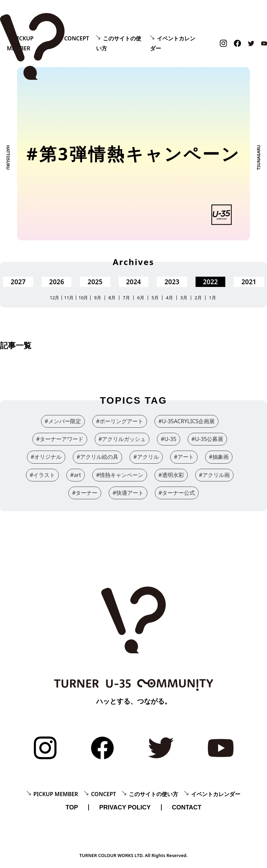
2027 (18, 282)
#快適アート (128, 493)
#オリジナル (46, 457)
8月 (112, 298)
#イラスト (42, 475)
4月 (169, 298)
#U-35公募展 (208, 439)
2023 (172, 282)
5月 (155, 298)
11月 (69, 298)
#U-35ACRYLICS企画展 (186, 421)
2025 (95, 282)
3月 (184, 298)
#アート (184, 457)
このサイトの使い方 (153, 794)
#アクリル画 (214, 475)
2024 (133, 282)
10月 (83, 298)
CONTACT (187, 807)
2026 (57, 282)
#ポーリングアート (120, 421)
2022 (210, 282)
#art (76, 475)
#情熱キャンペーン (120, 475)
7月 (126, 298)
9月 (97, 298)
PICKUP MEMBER (56, 794)
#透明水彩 (171, 475)
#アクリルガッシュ (122, 439)
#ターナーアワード (60, 439)
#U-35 (169, 439)
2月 (198, 298)
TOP (72, 807)
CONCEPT (76, 38)
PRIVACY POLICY (125, 807)
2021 (249, 282)
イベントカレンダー (216, 794)
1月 (212, 298)
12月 (55, 298)
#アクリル (146, 457)
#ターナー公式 (177, 493)
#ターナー (85, 493)
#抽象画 (219, 457)
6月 (141, 298)
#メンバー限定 (63, 421)
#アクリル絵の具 (97, 457)
